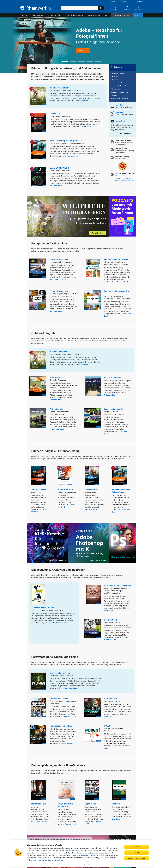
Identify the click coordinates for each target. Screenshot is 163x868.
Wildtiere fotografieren (59, 88)
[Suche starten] (101, 8)
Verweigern (98, 855)
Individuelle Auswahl (136, 858)
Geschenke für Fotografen (119, 98)
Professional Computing (74, 15)
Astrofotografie (56, 409)
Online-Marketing (94, 15)
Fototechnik (114, 77)
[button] (65, 61)
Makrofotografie (57, 377)
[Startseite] (36, 8)
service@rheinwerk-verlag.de (124, 180)
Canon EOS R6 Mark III (60, 168)
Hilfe (132, 2)
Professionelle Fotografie (119, 86)
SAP (106, 15)
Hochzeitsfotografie (39, 804)
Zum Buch (82, 51)
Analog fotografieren (113, 377)
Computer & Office (55, 15)
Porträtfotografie (111, 699)
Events (138, 15)
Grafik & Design (38, 15)
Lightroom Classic (38, 489)
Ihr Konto (114, 2)
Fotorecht (116, 804)
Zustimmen (69, 851)
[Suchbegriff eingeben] (79, 8)
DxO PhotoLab (91, 489)
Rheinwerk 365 (122, 15)
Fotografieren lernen (117, 74)
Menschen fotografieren (60, 673)
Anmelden (140, 2)
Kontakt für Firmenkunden (123, 178)
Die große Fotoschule (59, 259)
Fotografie (24, 15)
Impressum (76, 865)
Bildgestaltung (110, 620)
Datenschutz (86, 865)
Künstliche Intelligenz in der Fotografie (120, 94)
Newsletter (124, 2)
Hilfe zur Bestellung (121, 176)
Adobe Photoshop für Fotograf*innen (66, 141)
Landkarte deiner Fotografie (43, 608)
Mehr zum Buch (82, 101)
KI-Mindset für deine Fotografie (117, 586)
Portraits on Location (59, 699)
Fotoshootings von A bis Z (61, 726)
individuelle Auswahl (78, 855)
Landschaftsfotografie (114, 409)
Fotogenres (114, 80)
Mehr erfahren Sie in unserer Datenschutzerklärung (45, 860)
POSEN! (108, 726)
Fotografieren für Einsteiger (116, 259)
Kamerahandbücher (117, 83)
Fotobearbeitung (116, 89)
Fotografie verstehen (59, 291)
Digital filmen (91, 804)
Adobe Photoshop (66, 489)
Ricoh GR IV (55, 114)
